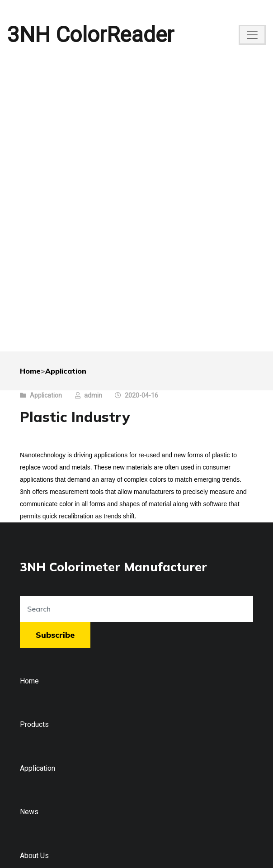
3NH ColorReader (91, 35)
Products (34, 724)
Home (30, 371)
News (29, 812)
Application (66, 371)
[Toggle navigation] (252, 35)
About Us (34, 856)
